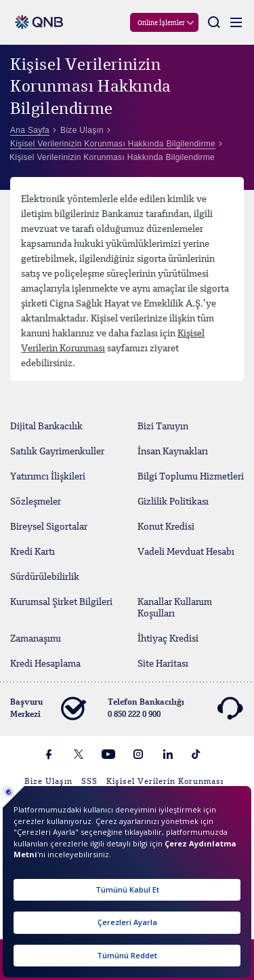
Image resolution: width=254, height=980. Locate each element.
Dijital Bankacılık (46, 427)
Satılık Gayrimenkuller (57, 452)
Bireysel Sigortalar (49, 527)
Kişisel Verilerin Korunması (165, 782)
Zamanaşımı (36, 639)
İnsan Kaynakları (173, 452)
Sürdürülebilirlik (45, 577)
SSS (89, 782)
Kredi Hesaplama (45, 664)
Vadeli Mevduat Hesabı (186, 552)
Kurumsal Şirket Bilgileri (61, 602)
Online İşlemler (161, 23)
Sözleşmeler (36, 502)
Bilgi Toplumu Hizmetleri (191, 477)
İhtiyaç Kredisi (168, 639)
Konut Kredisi (166, 527)
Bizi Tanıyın (163, 427)
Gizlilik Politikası (173, 502)
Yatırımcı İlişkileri (48, 477)
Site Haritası (163, 664)
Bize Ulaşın (48, 782)
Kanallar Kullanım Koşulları (175, 608)
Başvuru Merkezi (48, 709)
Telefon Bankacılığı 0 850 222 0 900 (175, 709)
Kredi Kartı (33, 552)
